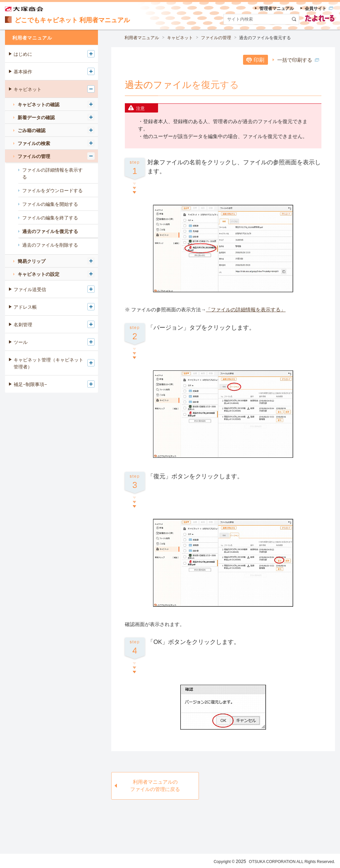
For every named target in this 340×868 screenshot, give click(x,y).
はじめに (23, 54)
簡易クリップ (32, 261)
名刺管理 (23, 325)
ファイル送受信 (30, 289)
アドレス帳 (25, 307)
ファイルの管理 (216, 38)
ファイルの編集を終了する (50, 218)
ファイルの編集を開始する (50, 204)
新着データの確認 (36, 118)
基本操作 (23, 72)
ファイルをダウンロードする (52, 191)
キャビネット (180, 38)
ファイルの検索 (34, 143)
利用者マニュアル (142, 38)
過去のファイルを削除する (50, 245)
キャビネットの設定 (39, 274)
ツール (21, 342)
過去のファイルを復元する (265, 38)
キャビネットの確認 (39, 105)
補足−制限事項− (30, 384)
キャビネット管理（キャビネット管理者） (48, 363)
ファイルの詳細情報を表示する (52, 173)
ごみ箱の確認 (32, 130)
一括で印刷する (298, 60)
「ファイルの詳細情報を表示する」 (246, 310)
